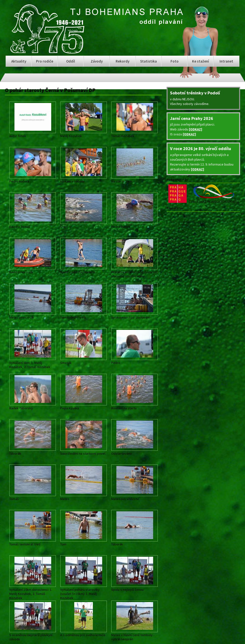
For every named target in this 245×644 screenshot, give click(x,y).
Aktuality (19, 61)
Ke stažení (201, 61)
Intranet (226, 61)
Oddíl (71, 61)
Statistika (148, 61)
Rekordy (122, 61)
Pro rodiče (45, 61)
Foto (175, 61)
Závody (97, 61)
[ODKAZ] (196, 129)
